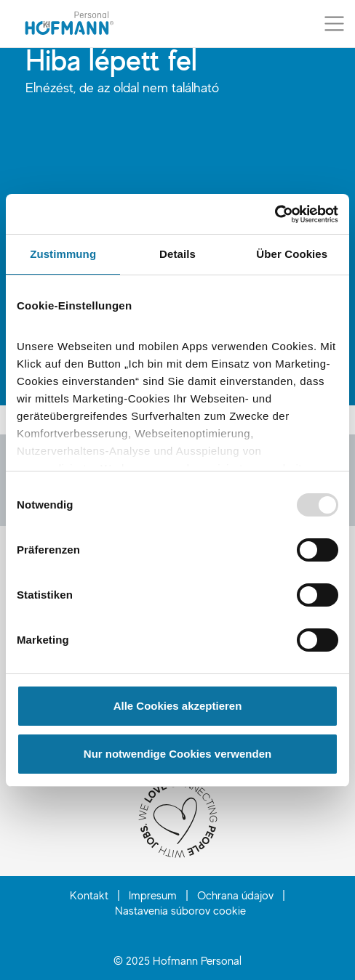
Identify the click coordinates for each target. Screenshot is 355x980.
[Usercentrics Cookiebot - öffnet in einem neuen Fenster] (275, 214)
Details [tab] (177, 254)
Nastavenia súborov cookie (180, 910)
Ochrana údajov (235, 895)
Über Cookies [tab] (292, 254)
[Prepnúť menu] (334, 24)
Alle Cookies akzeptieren (178, 706)
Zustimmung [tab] (63, 254)
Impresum (153, 895)
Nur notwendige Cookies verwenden (177, 754)
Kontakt (89, 895)
